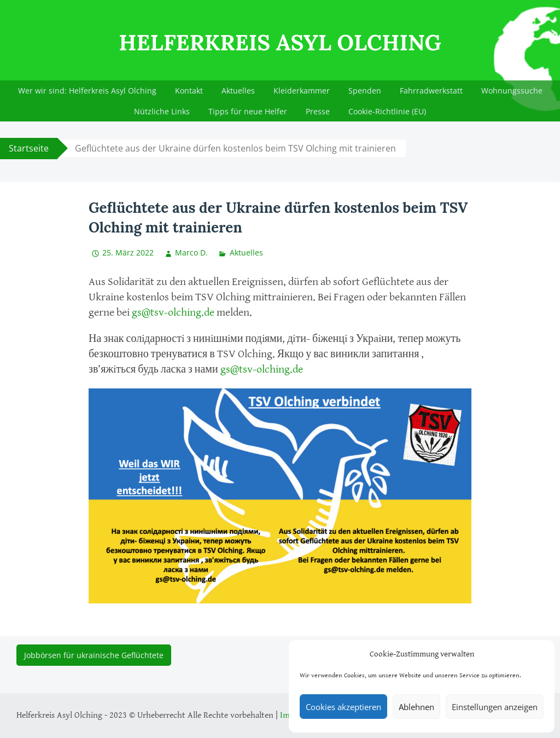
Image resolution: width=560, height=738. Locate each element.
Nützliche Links (162, 111)
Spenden (365, 91)
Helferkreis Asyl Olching (280, 42)
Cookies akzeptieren (343, 707)
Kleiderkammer (302, 91)
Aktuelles (238, 91)
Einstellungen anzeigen (495, 707)
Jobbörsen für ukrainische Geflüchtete (94, 655)
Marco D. (191, 252)
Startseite (29, 148)
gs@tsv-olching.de (173, 313)
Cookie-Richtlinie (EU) (387, 111)
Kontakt (189, 91)
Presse (318, 111)
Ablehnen (416, 707)
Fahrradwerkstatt (431, 91)
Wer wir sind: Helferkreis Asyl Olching (87, 91)
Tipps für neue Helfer (248, 111)
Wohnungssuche (512, 91)
